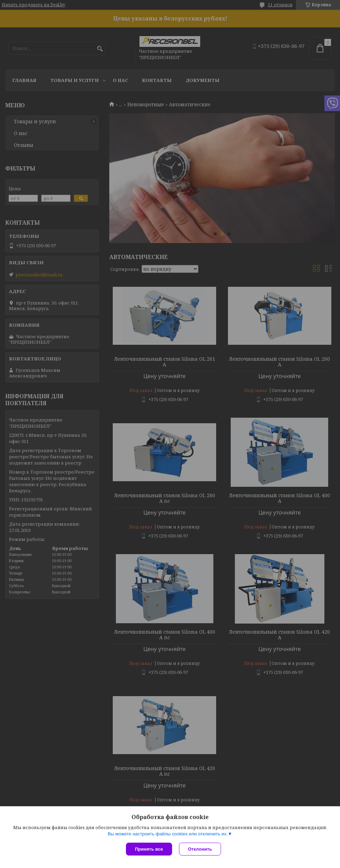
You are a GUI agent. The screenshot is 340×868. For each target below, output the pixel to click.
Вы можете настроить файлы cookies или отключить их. (168, 834)
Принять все (149, 849)
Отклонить (200, 849)
